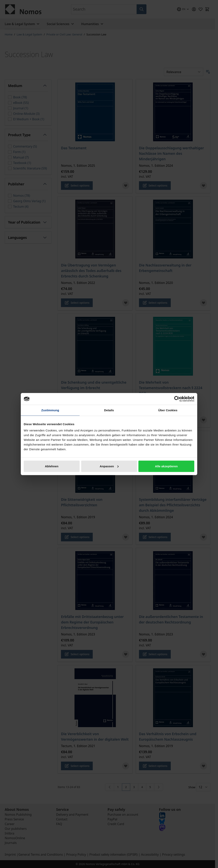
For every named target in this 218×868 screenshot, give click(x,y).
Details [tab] (109, 410)
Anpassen (109, 466)
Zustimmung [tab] (50, 410)
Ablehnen (52, 466)
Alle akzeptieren (166, 466)
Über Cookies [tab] (168, 410)
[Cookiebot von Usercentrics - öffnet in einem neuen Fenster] (177, 399)
